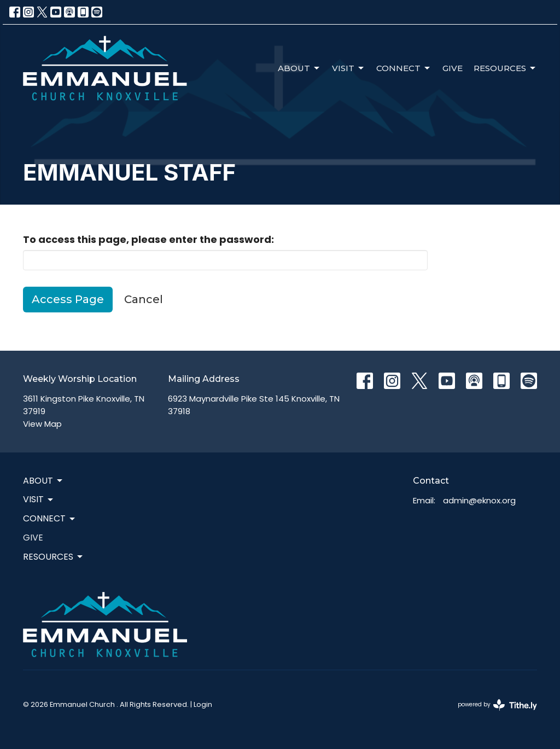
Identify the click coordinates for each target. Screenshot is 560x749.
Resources (505, 68)
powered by (497, 705)
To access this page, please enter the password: (148, 239)
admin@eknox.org (479, 500)
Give (453, 68)
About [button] (43, 481)
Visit (349, 68)
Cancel (144, 299)
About (299, 68)
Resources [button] (54, 557)
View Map (42, 424)
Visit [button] (39, 499)
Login (203, 704)
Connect (404, 68)
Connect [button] (50, 518)
